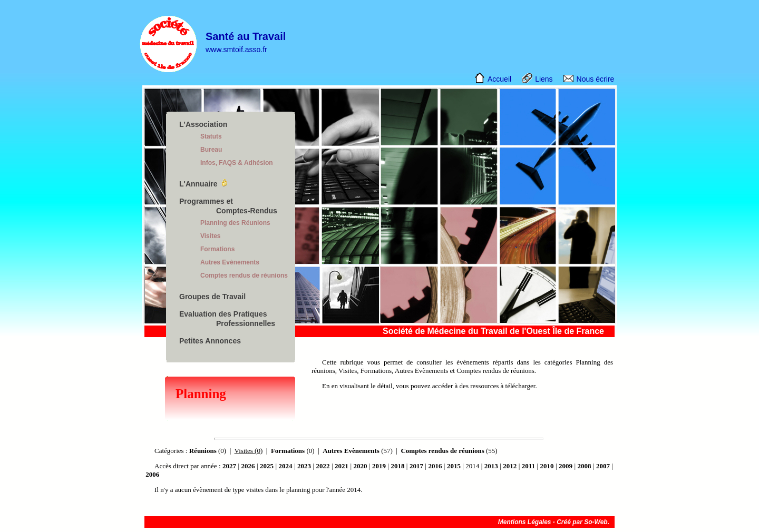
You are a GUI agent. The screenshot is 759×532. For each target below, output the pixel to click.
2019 (379, 466)
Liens (544, 79)
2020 (360, 466)
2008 (585, 466)
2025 (267, 466)
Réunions (203, 451)
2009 (566, 466)
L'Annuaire (198, 184)
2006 (152, 474)
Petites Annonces (210, 341)
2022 (323, 466)
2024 (286, 466)
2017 (416, 466)
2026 (248, 466)
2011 (528, 466)
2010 (547, 466)
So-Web (596, 522)
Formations (217, 249)
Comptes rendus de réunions (244, 275)
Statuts (211, 136)
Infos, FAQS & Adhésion (237, 163)
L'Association (203, 124)
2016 (435, 466)
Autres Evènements (230, 262)
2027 (229, 466)
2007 (603, 466)
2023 (304, 466)
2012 (510, 466)
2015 (454, 466)
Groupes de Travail (212, 297)
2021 (342, 466)
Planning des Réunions (235, 223)
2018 (397, 466)
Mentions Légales (525, 522)
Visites (210, 236)
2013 (491, 466)
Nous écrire (596, 79)
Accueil (499, 79)
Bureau (211, 150)
